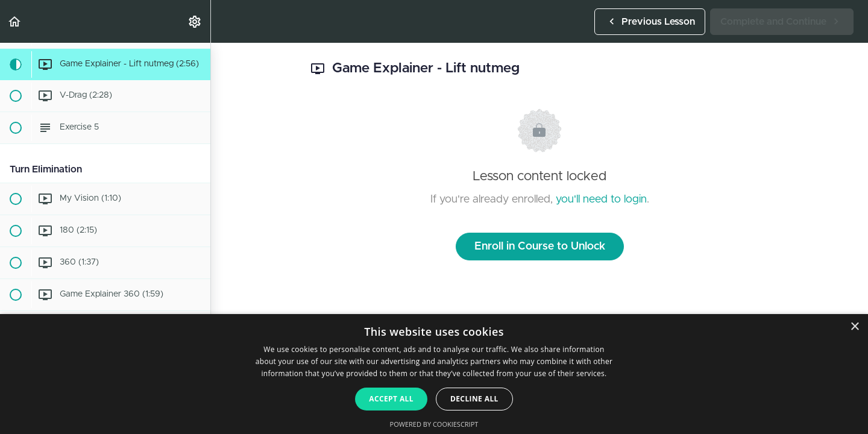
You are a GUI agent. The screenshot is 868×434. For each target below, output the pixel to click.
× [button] (854, 327)
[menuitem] (195, 21)
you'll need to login (601, 200)
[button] (15, 21)
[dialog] (434, 374)
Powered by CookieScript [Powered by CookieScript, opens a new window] (434, 424)
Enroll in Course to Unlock (540, 247)
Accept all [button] (391, 399)
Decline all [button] (474, 399)
